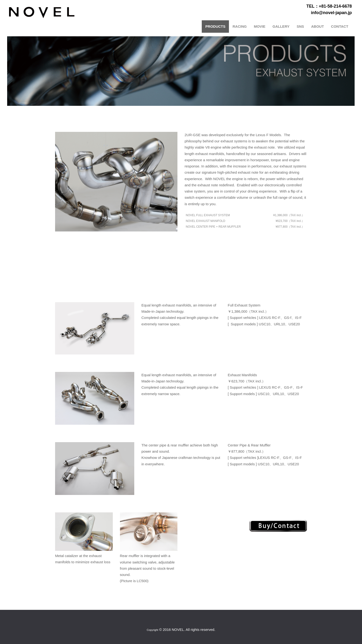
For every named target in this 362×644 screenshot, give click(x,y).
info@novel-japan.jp (332, 12)
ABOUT (318, 26)
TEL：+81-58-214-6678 (329, 6)
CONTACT (340, 26)
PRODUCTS (216, 26)
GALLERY (281, 26)
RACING (240, 26)
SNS (301, 26)
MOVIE (260, 26)
